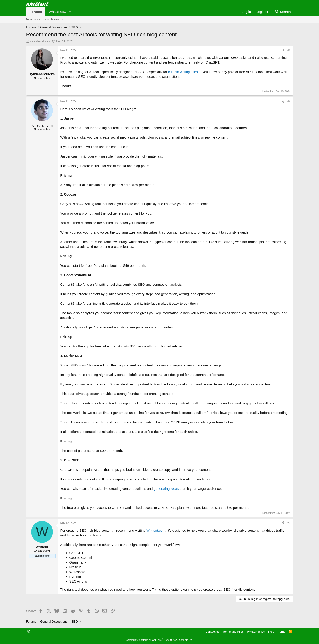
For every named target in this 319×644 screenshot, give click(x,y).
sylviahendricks (40, 41)
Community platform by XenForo (160, 640)
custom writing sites (183, 72)
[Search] (283, 12)
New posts (33, 19)
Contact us (212, 632)
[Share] (283, 50)
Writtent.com (156, 530)
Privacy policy (256, 632)
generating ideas (166, 489)
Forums (36, 12)
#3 (289, 523)
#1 (289, 50)
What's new (58, 12)
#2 (289, 101)
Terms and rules (233, 632)
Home (281, 632)
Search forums (53, 19)
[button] (70, 12)
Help (271, 632)
